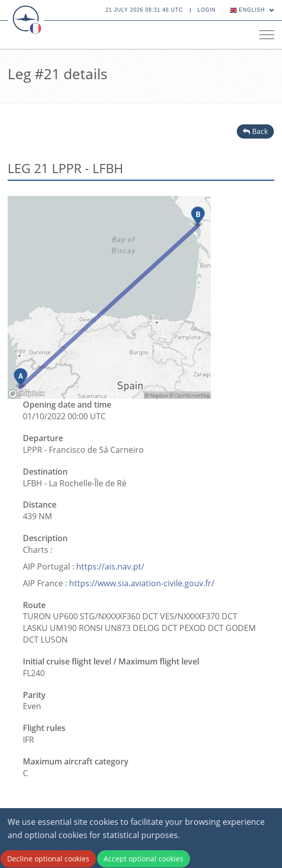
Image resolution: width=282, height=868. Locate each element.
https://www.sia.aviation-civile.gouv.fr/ (142, 583)
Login (207, 10)
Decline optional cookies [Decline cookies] (48, 859)
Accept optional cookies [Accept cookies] (144, 859)
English (253, 10)
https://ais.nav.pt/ (110, 566)
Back (255, 131)
